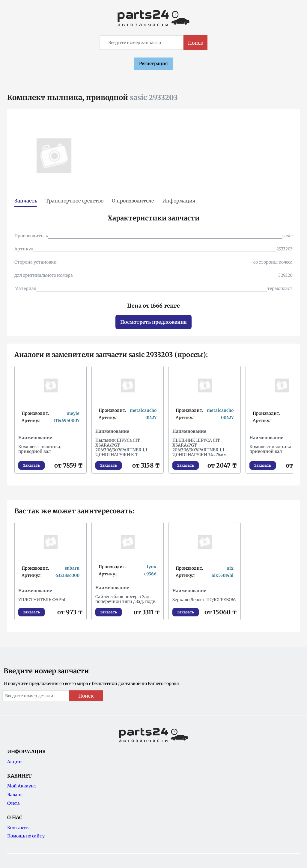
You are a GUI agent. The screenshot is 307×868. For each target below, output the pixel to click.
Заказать (31, 465)
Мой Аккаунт (22, 786)
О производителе (133, 201)
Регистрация (153, 63)
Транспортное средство (75, 201)
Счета (13, 803)
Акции (15, 762)
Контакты (18, 828)
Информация (179, 201)
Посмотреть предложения (153, 322)
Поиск (196, 43)
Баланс (15, 795)
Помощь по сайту (26, 836)
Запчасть (26, 201)
